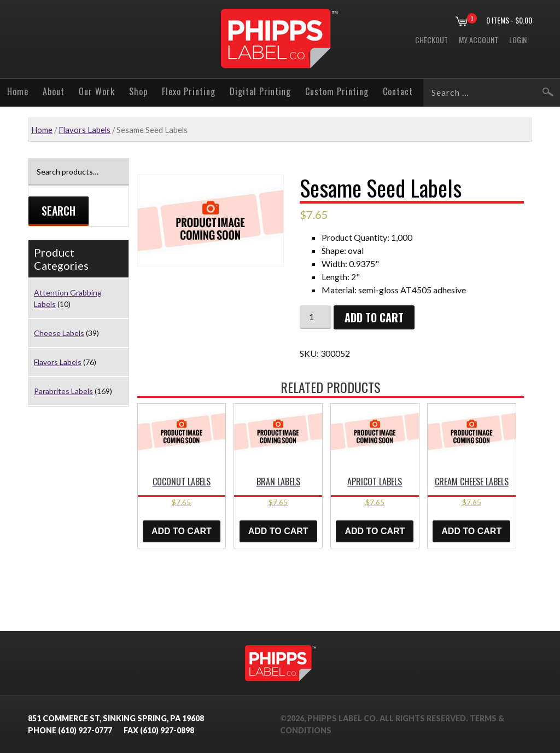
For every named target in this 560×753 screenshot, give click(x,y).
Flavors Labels (84, 130)
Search (59, 211)
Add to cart (374, 317)
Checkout (431, 40)
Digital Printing (260, 91)
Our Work (97, 91)
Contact (398, 91)
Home (18, 91)
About (54, 91)
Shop (138, 91)
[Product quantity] (316, 317)
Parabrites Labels (63, 391)
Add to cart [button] (182, 531)
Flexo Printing (189, 91)
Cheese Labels (59, 333)
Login (518, 40)
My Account (479, 40)
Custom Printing (337, 91)
